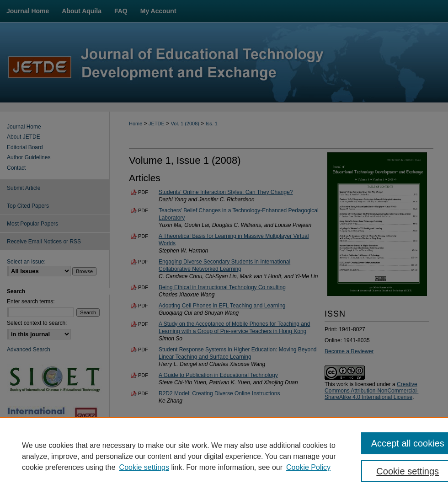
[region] (224, 456)
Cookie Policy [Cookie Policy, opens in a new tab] (308, 467)
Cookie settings (144, 467)
